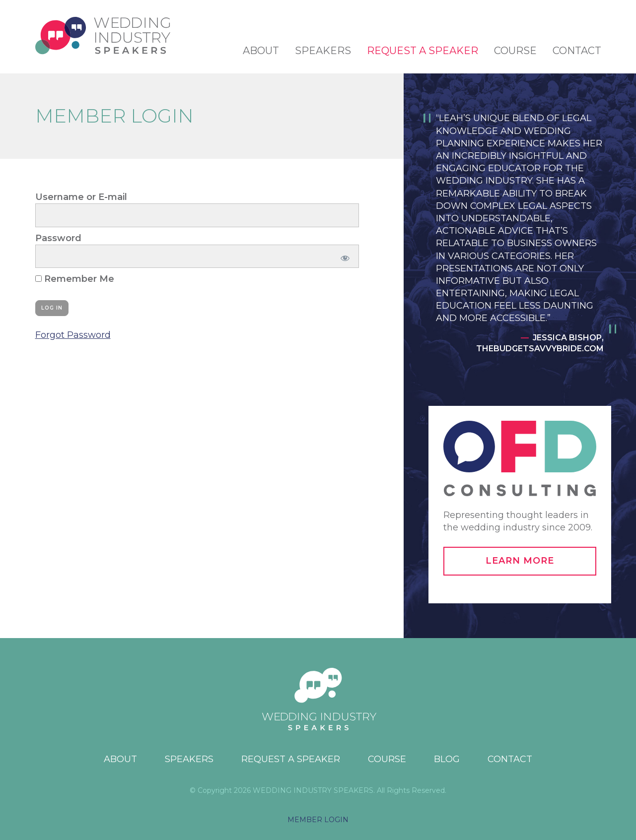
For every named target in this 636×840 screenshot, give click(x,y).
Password (58, 238)
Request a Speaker (423, 51)
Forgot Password (73, 335)
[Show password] (343, 256)
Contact (577, 51)
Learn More (520, 561)
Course (515, 51)
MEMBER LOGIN (318, 820)
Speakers (323, 51)
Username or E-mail (81, 197)
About (261, 51)
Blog (447, 759)
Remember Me (75, 279)
